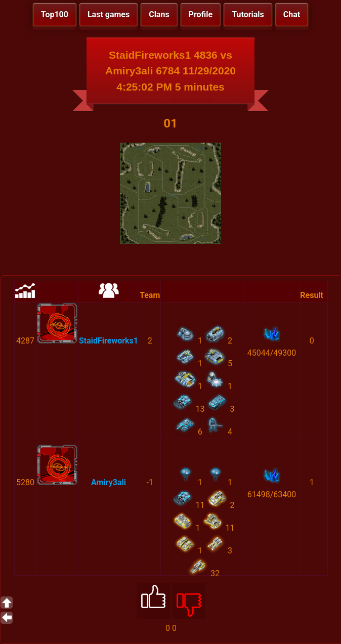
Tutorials (248, 14)
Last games (109, 14)
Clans (159, 14)
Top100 (55, 14)
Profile (201, 14)
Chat (292, 14)
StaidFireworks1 (109, 341)
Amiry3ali (109, 482)
